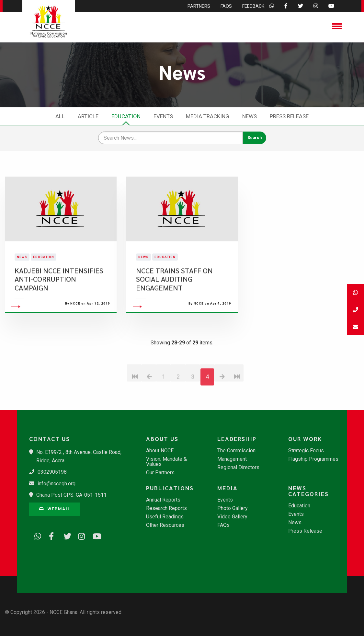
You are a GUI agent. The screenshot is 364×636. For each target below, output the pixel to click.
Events (163, 116)
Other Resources (165, 525)
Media (227, 488)
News (250, 116)
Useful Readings (165, 517)
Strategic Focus (306, 451)
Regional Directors (238, 468)
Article (88, 116)
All (60, 116)
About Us (162, 439)
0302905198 (52, 472)
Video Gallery (232, 517)
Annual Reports (163, 500)
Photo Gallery (233, 508)
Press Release (289, 116)
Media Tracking (208, 116)
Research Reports (166, 508)
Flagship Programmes (313, 459)
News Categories (308, 491)
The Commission (236, 451)
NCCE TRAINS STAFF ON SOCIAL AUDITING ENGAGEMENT (174, 295)
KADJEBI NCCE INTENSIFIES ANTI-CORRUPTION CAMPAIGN (59, 295)
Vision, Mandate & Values (166, 462)
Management (232, 459)
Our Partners (160, 473)
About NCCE (160, 451)
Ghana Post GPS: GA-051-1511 (71, 495)
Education (126, 116)
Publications (170, 488)
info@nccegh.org (57, 484)
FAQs (223, 525)
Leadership (237, 439)
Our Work (305, 439)
